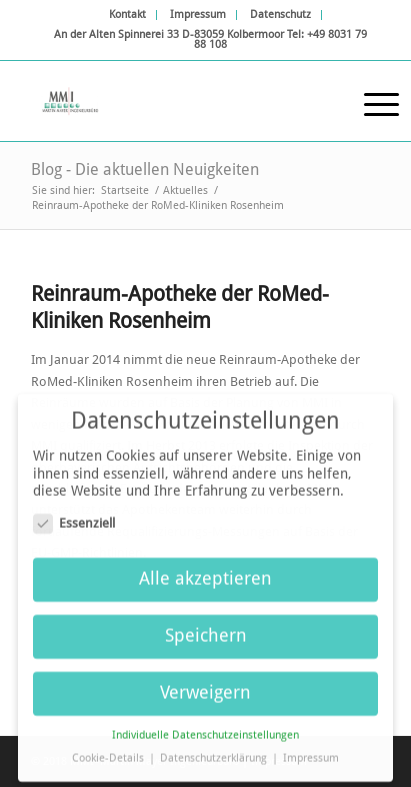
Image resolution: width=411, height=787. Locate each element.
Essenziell (74, 516)
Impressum (198, 14)
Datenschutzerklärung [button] (215, 752)
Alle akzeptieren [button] (205, 573)
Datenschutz (280, 14)
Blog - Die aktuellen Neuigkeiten (145, 169)
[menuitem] (128, 15)
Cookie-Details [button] (109, 752)
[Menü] (371, 101)
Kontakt (127, 14)
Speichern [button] (206, 630)
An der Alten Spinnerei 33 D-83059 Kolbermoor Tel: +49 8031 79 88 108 (210, 39)
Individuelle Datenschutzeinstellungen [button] (205, 729)
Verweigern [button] (205, 687)
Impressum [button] (311, 752)
